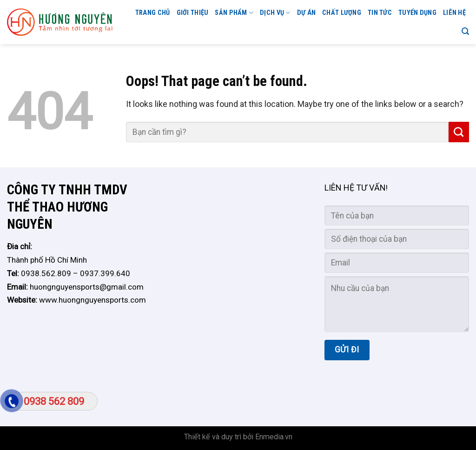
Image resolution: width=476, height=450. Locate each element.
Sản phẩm (234, 13)
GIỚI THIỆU (193, 13)
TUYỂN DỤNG (417, 13)
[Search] (465, 31)
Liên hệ (454, 13)
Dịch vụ (275, 13)
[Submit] (459, 132)
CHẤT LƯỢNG (342, 13)
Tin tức (380, 13)
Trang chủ (153, 13)
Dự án (306, 13)
